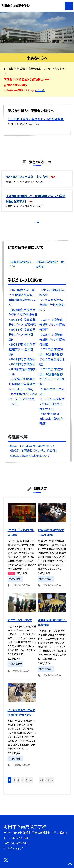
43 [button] (42, 784)
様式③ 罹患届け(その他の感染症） (34, 455)
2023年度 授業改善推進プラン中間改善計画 (52, 344)
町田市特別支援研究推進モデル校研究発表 (36, 119)
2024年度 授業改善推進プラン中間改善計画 (52, 329)
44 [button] (47, 784)
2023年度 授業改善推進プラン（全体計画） (22, 353)
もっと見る (35, 223)
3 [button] (18, 784)
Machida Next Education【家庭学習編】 (52, 423)
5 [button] (27, 784)
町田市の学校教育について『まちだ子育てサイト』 (52, 408)
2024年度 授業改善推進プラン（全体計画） (22, 339)
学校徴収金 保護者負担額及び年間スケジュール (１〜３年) (22, 388)
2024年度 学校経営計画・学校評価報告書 (52, 309)
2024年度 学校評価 (23, 363)
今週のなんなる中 (21, 589)
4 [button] (23, 784)
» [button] (52, 784)
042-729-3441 (20, 838)
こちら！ (40, 90)
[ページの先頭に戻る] (70, 864)
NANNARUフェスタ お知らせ (27, 176)
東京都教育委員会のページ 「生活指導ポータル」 (23, 403)
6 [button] (31, 784)
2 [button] (14, 784)
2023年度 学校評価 (23, 368)
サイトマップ (15, 848)
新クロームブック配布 (20, 624)
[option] (37, 33)
